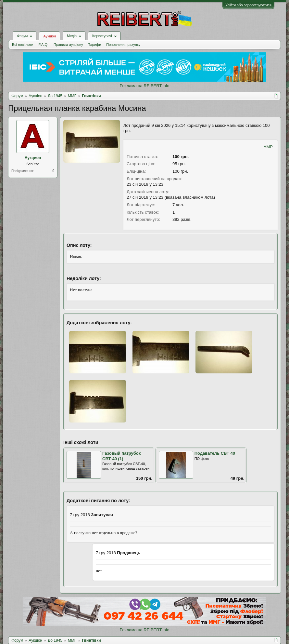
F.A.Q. (43, 45)
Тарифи (95, 45)
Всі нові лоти (23, 45)
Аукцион (33, 158)
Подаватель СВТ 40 (215, 453)
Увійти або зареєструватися (248, 5)
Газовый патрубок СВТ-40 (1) (121, 456)
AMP (268, 147)
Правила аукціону (68, 45)
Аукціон (49, 36)
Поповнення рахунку (123, 45)
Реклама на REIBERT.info (144, 86)
